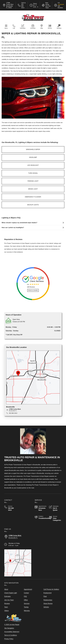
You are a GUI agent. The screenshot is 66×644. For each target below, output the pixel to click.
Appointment (28, 589)
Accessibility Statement (12, 632)
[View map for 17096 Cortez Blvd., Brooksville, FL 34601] (34, 410)
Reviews (59, 28)
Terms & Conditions (11, 635)
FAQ (25, 596)
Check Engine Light (11, 593)
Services (27, 603)
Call (14, 28)
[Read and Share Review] (33, 290)
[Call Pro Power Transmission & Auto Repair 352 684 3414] (11, 508)
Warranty (27, 611)
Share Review (48, 603)
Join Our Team (9, 600)
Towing (26, 607)
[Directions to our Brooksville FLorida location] (18, 537)
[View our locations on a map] (18, 563)
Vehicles (46, 607)
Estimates (23, 28)
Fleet (45, 596)
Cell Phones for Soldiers (51, 589)
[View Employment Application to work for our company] (46, 5)
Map (42, 28)
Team (6, 607)
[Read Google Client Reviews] (61, 5)
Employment (48, 593)
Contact (26, 593)
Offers (26, 600)
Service (50, 28)
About (6, 589)
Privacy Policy (9, 639)
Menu (6, 28)
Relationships (48, 600)
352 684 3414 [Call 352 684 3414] (13, 413)
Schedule (33, 28)
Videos (6, 611)
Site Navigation (9, 628)
